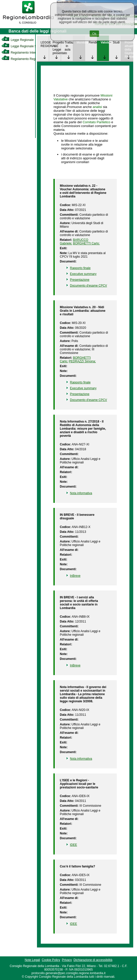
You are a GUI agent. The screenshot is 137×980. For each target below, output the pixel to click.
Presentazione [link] (80, 280)
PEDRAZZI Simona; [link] (82, 361)
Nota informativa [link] (81, 493)
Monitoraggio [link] (81, 42)
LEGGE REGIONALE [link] (45, 44)
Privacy (67, 960)
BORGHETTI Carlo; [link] (86, 243)
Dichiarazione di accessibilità (93, 960)
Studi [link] (116, 42)
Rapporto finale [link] (80, 268)
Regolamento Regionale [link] (22, 59)
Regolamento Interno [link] (20, 53)
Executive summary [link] (83, 274)
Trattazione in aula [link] (69, 46)
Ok (94, 34)
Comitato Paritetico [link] (96, 122)
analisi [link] (97, 107)
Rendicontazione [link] (93, 42)
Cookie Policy (51, 960)
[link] (28, 24)
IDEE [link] (73, 845)
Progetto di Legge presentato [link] (57, 48)
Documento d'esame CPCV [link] (88, 286)
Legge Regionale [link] (18, 40)
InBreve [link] (75, 576)
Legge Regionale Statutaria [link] (25, 46)
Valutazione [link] (105, 42)
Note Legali (32, 960)
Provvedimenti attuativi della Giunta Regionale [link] (129, 50)
